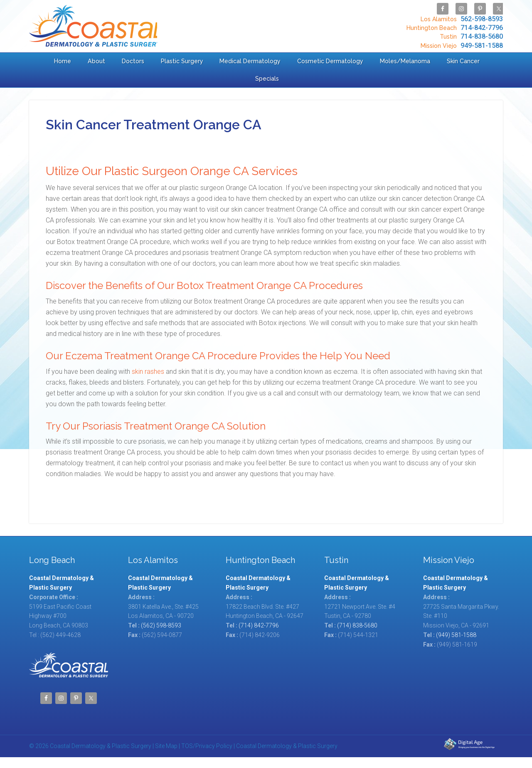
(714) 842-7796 (259, 625)
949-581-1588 (461, 45)
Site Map (166, 746)
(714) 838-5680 (357, 625)
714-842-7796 (454, 28)
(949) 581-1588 (456, 635)
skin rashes (148, 372)
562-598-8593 (461, 19)
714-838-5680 (470, 36)
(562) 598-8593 (161, 625)
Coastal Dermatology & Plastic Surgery (95, 26)
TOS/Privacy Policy (207, 746)
